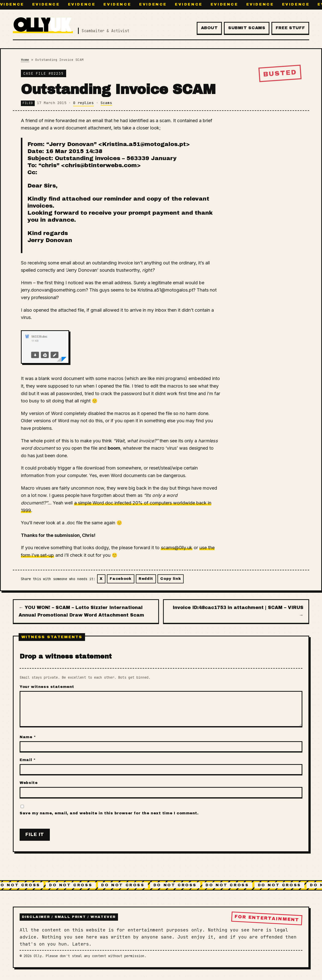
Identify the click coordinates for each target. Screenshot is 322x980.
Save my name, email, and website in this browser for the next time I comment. (109, 813)
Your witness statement (47, 687)
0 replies (83, 103)
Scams (106, 103)
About (209, 28)
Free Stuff (290, 28)
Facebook (121, 579)
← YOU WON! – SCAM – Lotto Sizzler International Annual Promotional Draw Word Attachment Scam (81, 611)
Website (29, 783)
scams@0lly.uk (177, 548)
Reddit (146, 579)
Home (25, 60)
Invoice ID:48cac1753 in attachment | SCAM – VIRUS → (238, 611)
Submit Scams (247, 28)
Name (28, 737)
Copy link (171, 579)
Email (28, 760)
